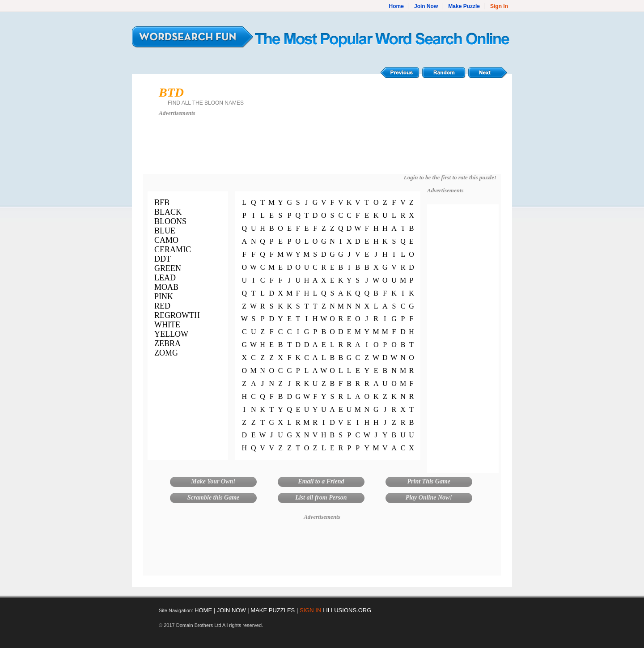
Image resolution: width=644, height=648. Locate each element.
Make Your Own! (213, 481)
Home (396, 6)
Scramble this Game (214, 498)
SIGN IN (310, 610)
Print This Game (429, 481)
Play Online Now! (429, 498)
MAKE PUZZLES (273, 610)
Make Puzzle (464, 6)
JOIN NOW (231, 610)
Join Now (426, 6)
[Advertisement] (322, 149)
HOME (203, 610)
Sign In (499, 6)
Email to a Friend (321, 481)
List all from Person (321, 498)
